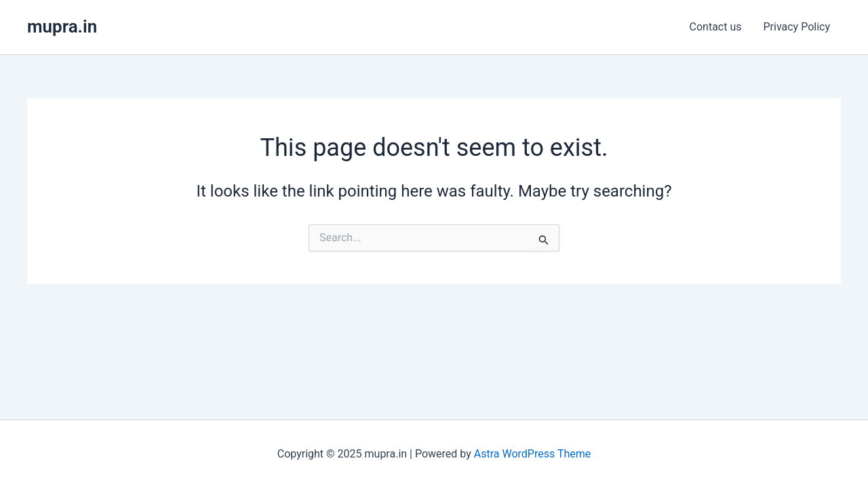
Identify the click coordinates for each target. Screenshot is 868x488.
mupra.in (62, 26)
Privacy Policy (797, 27)
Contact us (716, 27)
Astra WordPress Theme (532, 454)
